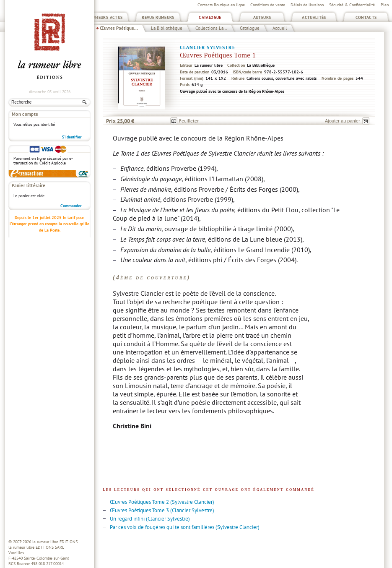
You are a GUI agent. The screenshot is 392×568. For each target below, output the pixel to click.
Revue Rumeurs (158, 17)
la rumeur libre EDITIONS (55, 542)
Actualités (314, 17)
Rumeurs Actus (106, 17)
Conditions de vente (268, 5)
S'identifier (72, 137)
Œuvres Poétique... (119, 28)
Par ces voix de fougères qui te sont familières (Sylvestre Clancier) (185, 527)
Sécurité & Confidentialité (352, 5)
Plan (385, 5)
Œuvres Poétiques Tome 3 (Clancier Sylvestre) (162, 510)
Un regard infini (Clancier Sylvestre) (150, 519)
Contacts (366, 17)
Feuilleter (189, 121)
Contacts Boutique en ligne (221, 5)
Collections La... (211, 28)
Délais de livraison (307, 5)
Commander (71, 206)
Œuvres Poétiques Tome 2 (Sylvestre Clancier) (162, 502)
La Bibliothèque (167, 28)
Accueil (280, 28)
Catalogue (210, 17)
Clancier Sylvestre (208, 47)
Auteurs (262, 17)
